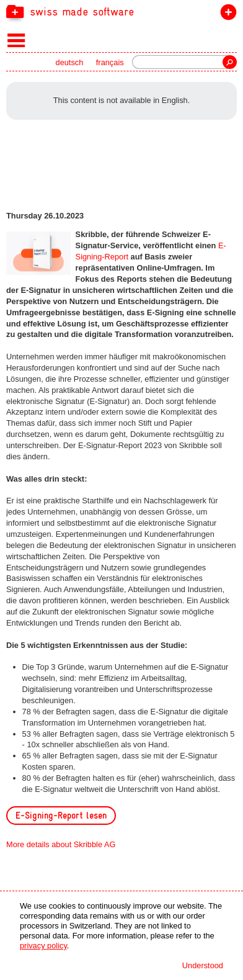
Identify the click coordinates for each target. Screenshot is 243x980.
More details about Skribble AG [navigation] (61, 844)
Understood (203, 965)
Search (230, 62)
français (110, 62)
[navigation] (122, 11)
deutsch (70, 62)
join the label (226, 15)
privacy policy (43, 946)
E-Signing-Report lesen (61, 815)
